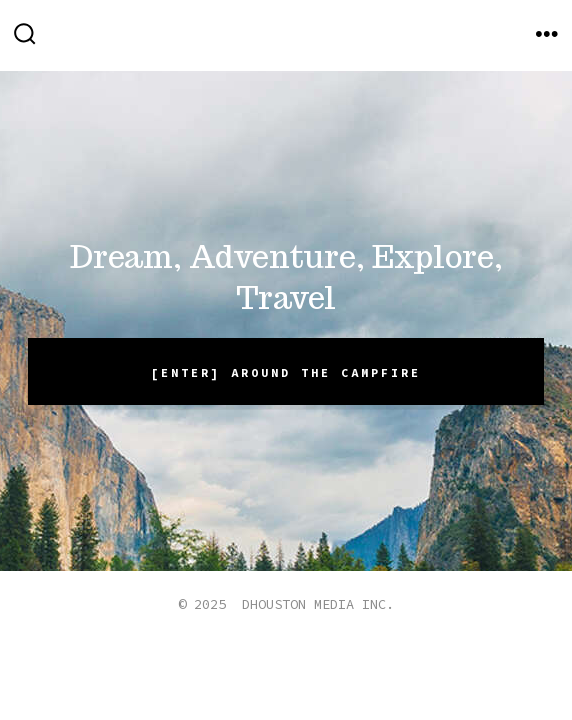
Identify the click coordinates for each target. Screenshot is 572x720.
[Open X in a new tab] (264, 666)
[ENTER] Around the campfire (286, 372)
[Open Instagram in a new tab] (313, 666)
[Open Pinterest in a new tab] (358, 666)
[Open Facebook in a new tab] (214, 666)
